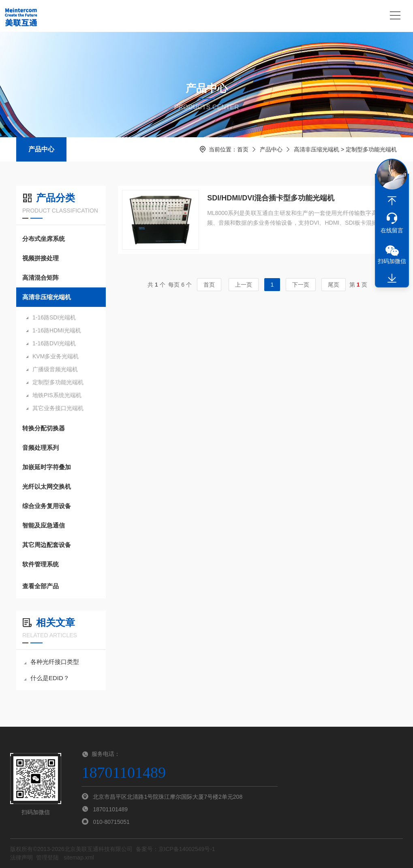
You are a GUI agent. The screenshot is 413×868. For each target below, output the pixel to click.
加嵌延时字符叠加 (47, 467)
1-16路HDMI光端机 (57, 330)
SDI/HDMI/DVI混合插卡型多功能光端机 (271, 198)
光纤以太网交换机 (47, 486)
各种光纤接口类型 (51, 662)
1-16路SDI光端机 (54, 317)
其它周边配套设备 (47, 545)
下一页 (301, 285)
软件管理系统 (41, 564)
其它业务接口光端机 (58, 408)
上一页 (244, 285)
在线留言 (392, 230)
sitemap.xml (79, 857)
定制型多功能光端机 (58, 382)
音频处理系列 (41, 448)
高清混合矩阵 (41, 278)
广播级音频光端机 (55, 369)
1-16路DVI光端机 (54, 343)
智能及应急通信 (44, 525)
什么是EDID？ (47, 678)
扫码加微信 (392, 261)
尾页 (334, 285)
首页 (243, 149)
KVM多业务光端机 (56, 356)
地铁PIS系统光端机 (57, 395)
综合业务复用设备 (47, 506)
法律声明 (21, 857)
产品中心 (41, 149)
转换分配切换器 (44, 428)
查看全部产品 (61, 586)
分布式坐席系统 (44, 239)
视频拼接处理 (41, 258)
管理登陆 (47, 857)
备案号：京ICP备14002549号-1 (175, 849)
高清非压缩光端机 (317, 149)
